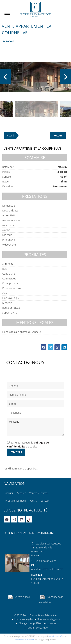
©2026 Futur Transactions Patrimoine (35, 615)
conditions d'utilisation (25, 640)
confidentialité (56, 636)
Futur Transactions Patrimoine (29, 533)
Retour (58, 135)
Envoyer (16, 452)
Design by (37, 628)
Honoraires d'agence (49, 619)
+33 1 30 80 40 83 (46, 561)
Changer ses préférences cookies (37, 623)
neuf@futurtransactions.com (47, 569)
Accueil (35, 9)
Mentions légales (24, 619)
